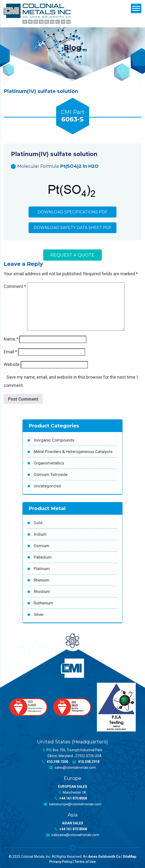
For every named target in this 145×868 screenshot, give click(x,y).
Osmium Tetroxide (51, 474)
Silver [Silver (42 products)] (39, 614)
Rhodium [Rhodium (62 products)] (42, 592)
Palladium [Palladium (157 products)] (43, 557)
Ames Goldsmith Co (104, 857)
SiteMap (129, 857)
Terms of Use (85, 862)
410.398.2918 (86, 762)
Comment (15, 287)
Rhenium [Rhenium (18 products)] (42, 580)
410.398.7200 (55, 762)
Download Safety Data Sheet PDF (73, 228)
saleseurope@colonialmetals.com (72, 804)
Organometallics (49, 463)
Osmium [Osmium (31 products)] (41, 546)
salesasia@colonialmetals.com (73, 835)
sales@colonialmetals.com (73, 768)
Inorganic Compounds (54, 440)
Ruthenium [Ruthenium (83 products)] (43, 603)
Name (11, 339)
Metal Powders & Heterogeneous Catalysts (73, 452)
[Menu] (136, 8)
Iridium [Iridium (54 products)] (40, 534)
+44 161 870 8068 (71, 798)
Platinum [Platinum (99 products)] (42, 569)
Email (10, 352)
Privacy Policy (61, 862)
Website (12, 365)
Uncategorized (47, 486)
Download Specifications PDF (72, 212)
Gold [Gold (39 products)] (38, 523)
